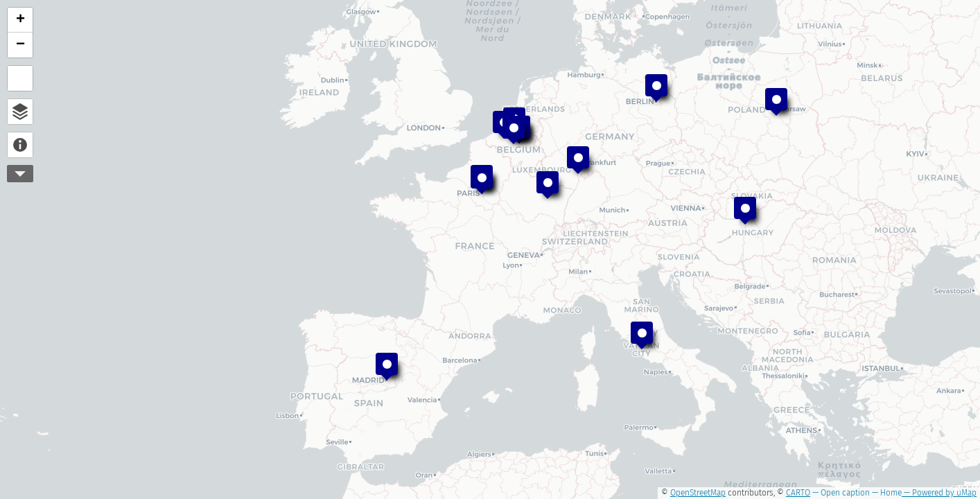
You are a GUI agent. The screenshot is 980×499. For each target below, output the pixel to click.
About (20, 145)
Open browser (20, 112)
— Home (886, 493)
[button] (656, 88)
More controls (20, 174)
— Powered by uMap (939, 493)
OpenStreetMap (698, 493)
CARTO (798, 493)
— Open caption (840, 493)
